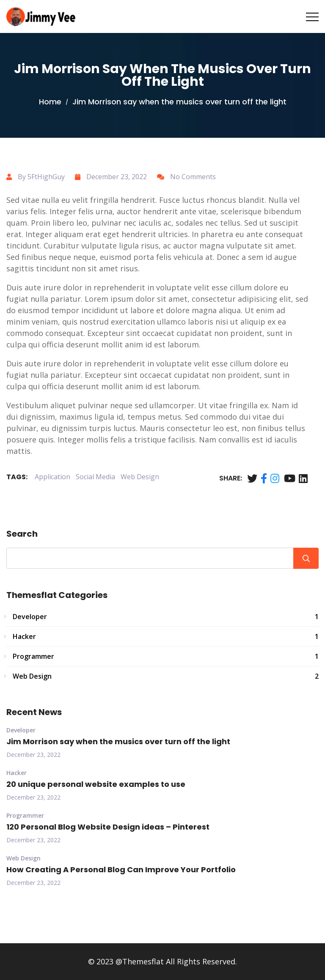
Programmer (166, 656)
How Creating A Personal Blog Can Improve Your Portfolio (121, 869)
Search (22, 534)
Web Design (140, 477)
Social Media (95, 477)
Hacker (166, 636)
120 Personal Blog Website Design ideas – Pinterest (108, 827)
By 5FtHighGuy (41, 177)
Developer (166, 617)
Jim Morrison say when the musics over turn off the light (118, 741)
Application (52, 477)
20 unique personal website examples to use (96, 784)
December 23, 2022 (33, 755)
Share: (231, 478)
